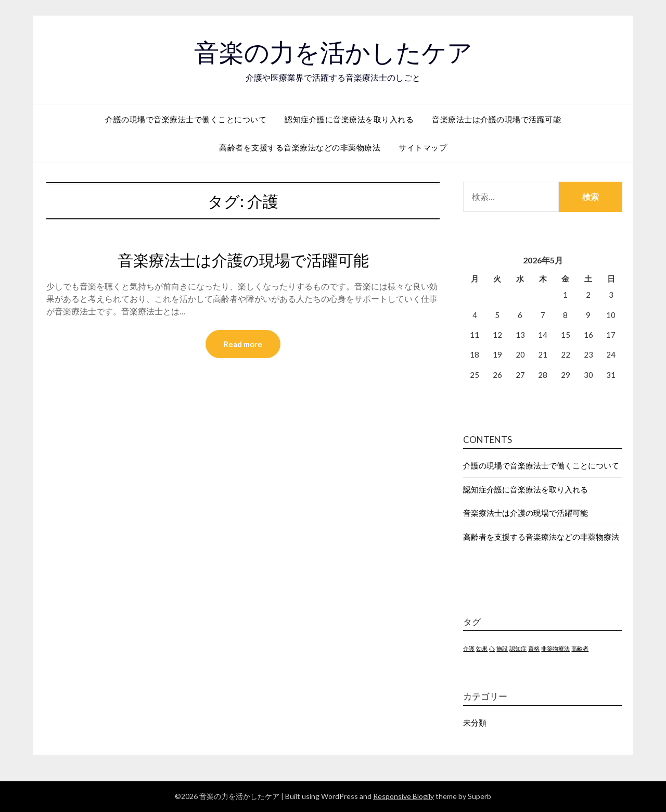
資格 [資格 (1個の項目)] (534, 648)
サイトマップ (423, 147)
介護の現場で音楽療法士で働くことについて (186, 119)
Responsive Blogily (404, 796)
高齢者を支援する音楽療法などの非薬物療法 (300, 147)
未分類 (475, 722)
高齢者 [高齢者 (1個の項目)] (580, 648)
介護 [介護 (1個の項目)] (469, 648)
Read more (243, 344)
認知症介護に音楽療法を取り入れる (349, 119)
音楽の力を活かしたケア (333, 53)
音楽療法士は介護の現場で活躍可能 (496, 119)
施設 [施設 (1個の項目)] (502, 648)
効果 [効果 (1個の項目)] (482, 648)
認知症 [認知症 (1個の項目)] (518, 648)
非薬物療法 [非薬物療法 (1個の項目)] (555, 648)
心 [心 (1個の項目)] (492, 648)
